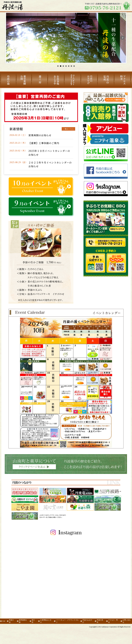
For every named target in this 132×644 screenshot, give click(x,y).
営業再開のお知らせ (40, 135)
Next (122, 38)
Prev (10, 38)
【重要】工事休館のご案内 (44, 143)
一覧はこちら (68, 129)
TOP (4, 621)
